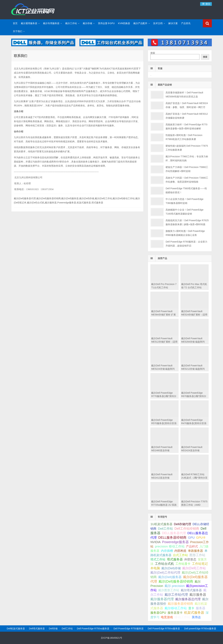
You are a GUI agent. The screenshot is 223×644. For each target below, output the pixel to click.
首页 (15, 23)
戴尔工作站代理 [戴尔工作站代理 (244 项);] (176, 595)
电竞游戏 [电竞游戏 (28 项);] (167, 617)
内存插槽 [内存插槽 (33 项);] (167, 551)
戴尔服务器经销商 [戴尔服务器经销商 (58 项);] (180, 604)
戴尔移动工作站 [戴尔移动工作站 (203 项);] (176, 608)
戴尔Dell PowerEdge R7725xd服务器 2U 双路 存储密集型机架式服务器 (164, 505)
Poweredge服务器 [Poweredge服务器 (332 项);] (175, 542)
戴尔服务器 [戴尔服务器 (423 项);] (198, 595)
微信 (206, 4)
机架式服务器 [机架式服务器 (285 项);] (194, 613)
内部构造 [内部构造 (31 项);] (180, 551)
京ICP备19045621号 (111, 638)
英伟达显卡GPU (106, 23)
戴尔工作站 (71, 23)
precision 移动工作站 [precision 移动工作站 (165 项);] (170, 546)
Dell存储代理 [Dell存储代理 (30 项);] (183, 524)
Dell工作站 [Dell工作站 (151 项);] (165, 529)
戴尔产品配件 (140, 23)
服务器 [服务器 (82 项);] (201, 608)
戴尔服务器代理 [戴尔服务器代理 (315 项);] (162, 599)
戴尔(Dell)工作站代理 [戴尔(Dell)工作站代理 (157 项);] (165, 573)
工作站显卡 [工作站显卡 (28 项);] (183, 564)
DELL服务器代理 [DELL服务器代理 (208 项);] (174, 533)
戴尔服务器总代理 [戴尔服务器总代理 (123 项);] (188, 599)
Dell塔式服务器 (37, 629)
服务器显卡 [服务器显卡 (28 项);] (175, 613)
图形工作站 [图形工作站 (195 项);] (197, 555)
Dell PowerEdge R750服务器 (129, 629)
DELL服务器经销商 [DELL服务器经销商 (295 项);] (172, 537)
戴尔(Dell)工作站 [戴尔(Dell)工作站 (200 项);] (194, 568)
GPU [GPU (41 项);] (191, 538)
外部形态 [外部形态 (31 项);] (190, 559)
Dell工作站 (67, 629)
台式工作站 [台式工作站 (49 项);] (180, 555)
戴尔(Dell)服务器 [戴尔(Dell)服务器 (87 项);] (170, 577)
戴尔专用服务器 (51, 23)
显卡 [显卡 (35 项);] (191, 608)
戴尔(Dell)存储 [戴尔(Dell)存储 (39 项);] (171, 568)
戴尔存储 (87, 23)
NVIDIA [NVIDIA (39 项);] (155, 542)
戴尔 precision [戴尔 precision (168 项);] (175, 586)
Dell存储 (53, 629)
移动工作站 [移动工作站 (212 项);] (182, 617)
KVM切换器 (124, 23)
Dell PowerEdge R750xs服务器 (164, 629)
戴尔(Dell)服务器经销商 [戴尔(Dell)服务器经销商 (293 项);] (176, 581)
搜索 (153, 53)
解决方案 (173, 23)
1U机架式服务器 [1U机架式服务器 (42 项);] (161, 524)
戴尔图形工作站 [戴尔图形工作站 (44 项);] (169, 590)
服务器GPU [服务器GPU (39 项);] (158, 613)
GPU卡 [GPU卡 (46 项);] (201, 538)
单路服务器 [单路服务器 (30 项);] (195, 551)
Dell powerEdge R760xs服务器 (200, 629)
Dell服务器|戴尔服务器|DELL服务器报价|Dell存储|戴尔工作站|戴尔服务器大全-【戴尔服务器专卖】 (33, 9)
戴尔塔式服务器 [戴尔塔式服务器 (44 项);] (191, 590)
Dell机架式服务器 (16, 629)
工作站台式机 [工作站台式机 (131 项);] (164, 564)
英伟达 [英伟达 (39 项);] (196, 617)
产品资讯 (186, 23)
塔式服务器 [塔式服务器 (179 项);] (175, 559)
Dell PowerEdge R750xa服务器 (93, 629)
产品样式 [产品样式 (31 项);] (192, 546)
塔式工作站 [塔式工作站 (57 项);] (158, 559)
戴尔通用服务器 (29, 23)
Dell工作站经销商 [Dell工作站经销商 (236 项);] (187, 528)
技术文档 (158, 23)
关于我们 (18, 31)
